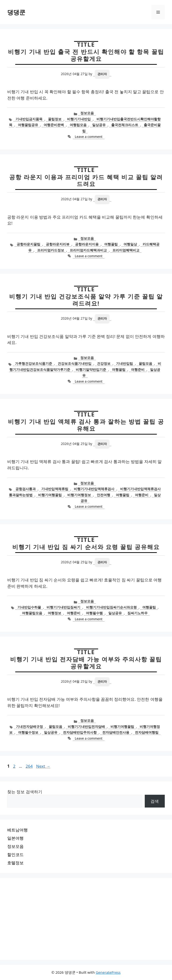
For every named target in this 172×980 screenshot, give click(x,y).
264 (30, 766)
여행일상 (130, 244)
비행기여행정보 (79, 495)
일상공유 (99, 125)
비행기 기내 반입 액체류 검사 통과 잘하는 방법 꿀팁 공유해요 (86, 425)
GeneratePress (108, 972)
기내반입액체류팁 (55, 489)
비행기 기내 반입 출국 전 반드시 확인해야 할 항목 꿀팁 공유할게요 (86, 55)
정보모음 (87, 113)
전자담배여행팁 (147, 732)
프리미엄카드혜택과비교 (88, 250)
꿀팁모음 (145, 363)
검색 (155, 801)
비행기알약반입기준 (91, 369)
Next (43, 766)
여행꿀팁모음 (32, 613)
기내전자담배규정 (29, 726)
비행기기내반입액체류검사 (94, 489)
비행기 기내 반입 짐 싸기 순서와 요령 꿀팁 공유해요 (86, 547)
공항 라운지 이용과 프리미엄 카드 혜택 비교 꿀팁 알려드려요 (86, 180)
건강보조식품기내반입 (75, 363)
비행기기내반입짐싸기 (63, 607)
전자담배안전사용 (116, 732)
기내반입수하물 (29, 607)
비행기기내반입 (79, 119)
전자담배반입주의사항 (80, 732)
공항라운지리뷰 (58, 244)
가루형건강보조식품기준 (34, 363)
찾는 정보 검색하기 (25, 792)
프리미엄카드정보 (51, 250)
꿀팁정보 (55, 119)
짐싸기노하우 (138, 613)
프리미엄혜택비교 (126, 250)
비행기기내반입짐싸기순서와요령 (111, 607)
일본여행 (15, 838)
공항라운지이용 (87, 244)
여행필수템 (94, 613)
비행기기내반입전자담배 (86, 726)
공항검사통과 (26, 489)
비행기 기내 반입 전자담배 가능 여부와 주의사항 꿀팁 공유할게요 (86, 663)
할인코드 (15, 855)
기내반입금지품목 (29, 119)
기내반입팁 (124, 363)
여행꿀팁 (111, 244)
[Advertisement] (86, 919)
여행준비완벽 (54, 125)
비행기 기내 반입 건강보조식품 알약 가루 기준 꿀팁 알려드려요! (86, 300)
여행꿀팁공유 (28, 125)
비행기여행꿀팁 (50, 495)
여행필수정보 (28, 732)
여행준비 (138, 369)
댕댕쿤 (16, 12)
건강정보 (104, 363)
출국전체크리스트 (125, 125)
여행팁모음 (78, 125)
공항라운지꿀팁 (28, 244)
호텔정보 (15, 863)
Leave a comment (89, 137)
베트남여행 (17, 830)
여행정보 (55, 613)
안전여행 (103, 495)
